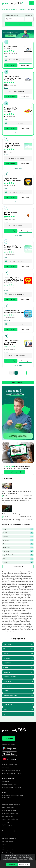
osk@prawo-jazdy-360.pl (10, 784)
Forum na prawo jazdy (9, 831)
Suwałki (18, 536)
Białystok (18, 529)
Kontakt (5, 844)
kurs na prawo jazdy (8, 807)
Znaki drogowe (7, 822)
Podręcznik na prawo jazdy (10, 813)
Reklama (5, 847)
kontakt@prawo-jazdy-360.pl (11, 771)
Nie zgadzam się (24, 864)
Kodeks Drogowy (7, 825)
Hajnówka (18, 551)
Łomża (18, 533)
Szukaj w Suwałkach (11, 15)
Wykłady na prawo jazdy (9, 810)
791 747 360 (6, 782)
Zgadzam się (11, 864)
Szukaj (18, 24)
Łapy (18, 559)
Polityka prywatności (8, 841)
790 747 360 (6, 768)
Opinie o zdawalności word (10, 819)
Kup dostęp (9, 738)
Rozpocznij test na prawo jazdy (14, 472)
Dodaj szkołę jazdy (18, 382)
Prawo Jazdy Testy (8, 853)
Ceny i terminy (11, 65)
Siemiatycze (18, 548)
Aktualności (6, 828)
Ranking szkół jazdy (8, 816)
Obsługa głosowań (8, 850)
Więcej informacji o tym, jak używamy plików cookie (18, 860)
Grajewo (18, 562)
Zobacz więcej (25, 65)
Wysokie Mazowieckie (18, 555)
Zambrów (18, 540)
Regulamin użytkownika (9, 838)
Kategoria (29, 15)
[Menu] (31, 3)
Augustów (18, 544)
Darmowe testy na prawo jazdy (11, 804)
